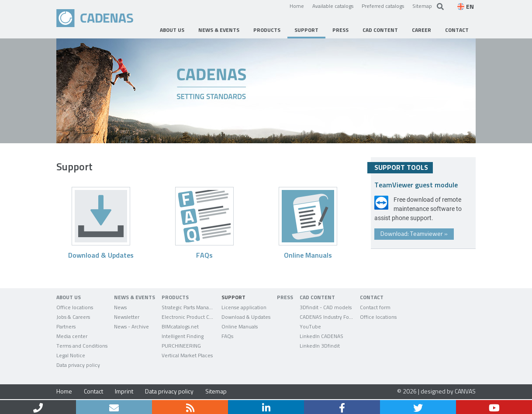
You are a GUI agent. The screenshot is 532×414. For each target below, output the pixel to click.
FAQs (204, 255)
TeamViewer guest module (416, 185)
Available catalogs (333, 6)
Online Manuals (308, 255)
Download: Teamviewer (414, 233)
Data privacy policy (169, 391)
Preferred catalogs (383, 6)
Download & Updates (101, 255)
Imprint (124, 391)
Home (297, 6)
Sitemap (422, 6)
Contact (93, 391)
